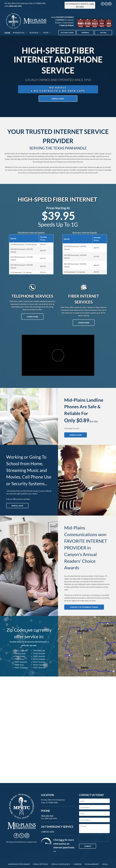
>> (55, 851)
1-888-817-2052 (48, 831)
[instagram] (110, 4)
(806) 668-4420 (15, 6)
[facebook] (103, 4)
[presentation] (94, 838)
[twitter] (106, 4)
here (62, 840)
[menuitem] (8, 33)
